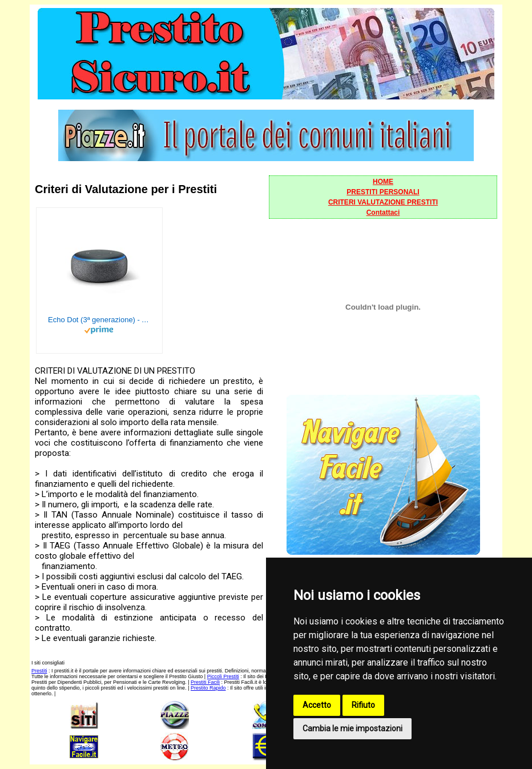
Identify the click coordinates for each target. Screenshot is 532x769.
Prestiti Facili (205, 682)
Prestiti (39, 671)
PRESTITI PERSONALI (383, 192)
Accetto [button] (317, 705)
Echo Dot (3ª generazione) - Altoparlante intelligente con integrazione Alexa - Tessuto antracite (99, 320)
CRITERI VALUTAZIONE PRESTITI (383, 202)
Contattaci (383, 213)
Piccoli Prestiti (223, 676)
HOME (383, 182)
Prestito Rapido (208, 688)
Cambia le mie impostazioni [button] (352, 728)
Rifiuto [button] (363, 705)
